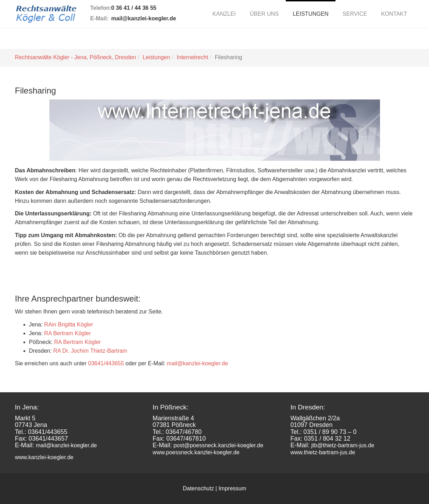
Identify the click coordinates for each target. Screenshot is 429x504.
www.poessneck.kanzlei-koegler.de (196, 452)
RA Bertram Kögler (67, 333)
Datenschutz (198, 488)
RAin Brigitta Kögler (69, 325)
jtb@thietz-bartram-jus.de (343, 445)
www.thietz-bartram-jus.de (323, 452)
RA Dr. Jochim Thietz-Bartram (90, 351)
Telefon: (101, 8)
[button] (264, 14)
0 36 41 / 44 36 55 (134, 8)
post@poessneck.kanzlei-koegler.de (218, 445)
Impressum (232, 488)
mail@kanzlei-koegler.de (144, 18)
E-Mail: (99, 18)
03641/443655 (106, 363)
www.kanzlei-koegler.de (44, 457)
